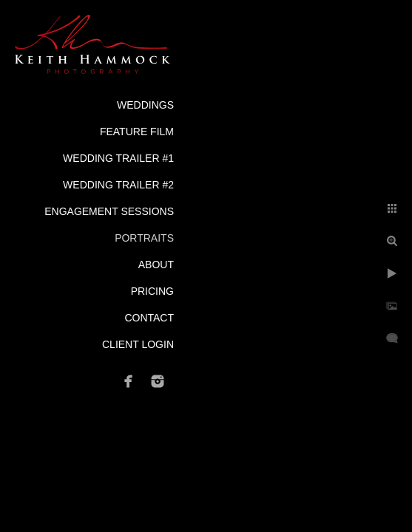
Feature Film (137, 132)
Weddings (145, 105)
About (156, 265)
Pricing (152, 291)
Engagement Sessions (109, 211)
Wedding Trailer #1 (118, 158)
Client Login (138, 344)
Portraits (144, 238)
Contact (149, 318)
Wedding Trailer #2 (118, 185)
